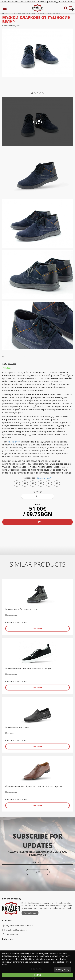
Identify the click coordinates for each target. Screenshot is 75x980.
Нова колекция (22, 13)
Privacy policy (63, 970)
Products (10, 13)
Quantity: (38, 492)
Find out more (30, 913)
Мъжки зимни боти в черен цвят (22, 609)
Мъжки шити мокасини (17, 727)
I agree (38, 975)
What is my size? (44, 478)
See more (37, 628)
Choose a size (37, 478)
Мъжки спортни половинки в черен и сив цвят (29, 668)
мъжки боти (14, 442)
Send (38, 872)
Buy (38, 522)
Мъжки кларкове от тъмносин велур (46, 13)
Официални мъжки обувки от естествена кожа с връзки (34, 786)
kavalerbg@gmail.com (16, 930)
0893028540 (12, 934)
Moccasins (10, 733)
